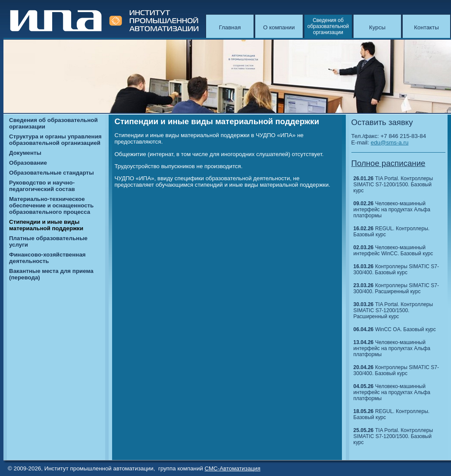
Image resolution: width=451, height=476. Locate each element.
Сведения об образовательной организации (328, 26)
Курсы (377, 27)
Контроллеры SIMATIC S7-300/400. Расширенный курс (396, 288)
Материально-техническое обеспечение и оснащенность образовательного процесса (51, 205)
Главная (230, 27)
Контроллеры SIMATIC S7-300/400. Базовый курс (396, 269)
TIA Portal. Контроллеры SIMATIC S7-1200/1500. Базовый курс (393, 185)
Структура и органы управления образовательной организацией (55, 140)
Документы (25, 153)
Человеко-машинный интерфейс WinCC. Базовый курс (393, 251)
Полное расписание (388, 163)
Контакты (426, 27)
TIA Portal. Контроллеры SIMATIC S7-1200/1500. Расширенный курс (393, 310)
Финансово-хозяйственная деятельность (47, 258)
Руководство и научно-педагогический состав (42, 186)
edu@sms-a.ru (390, 142)
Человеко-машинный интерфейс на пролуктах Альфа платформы (392, 348)
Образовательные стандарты (51, 173)
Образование (28, 163)
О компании (279, 27)
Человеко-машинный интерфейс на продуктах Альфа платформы (392, 210)
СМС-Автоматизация (233, 468)
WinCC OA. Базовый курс (406, 329)
